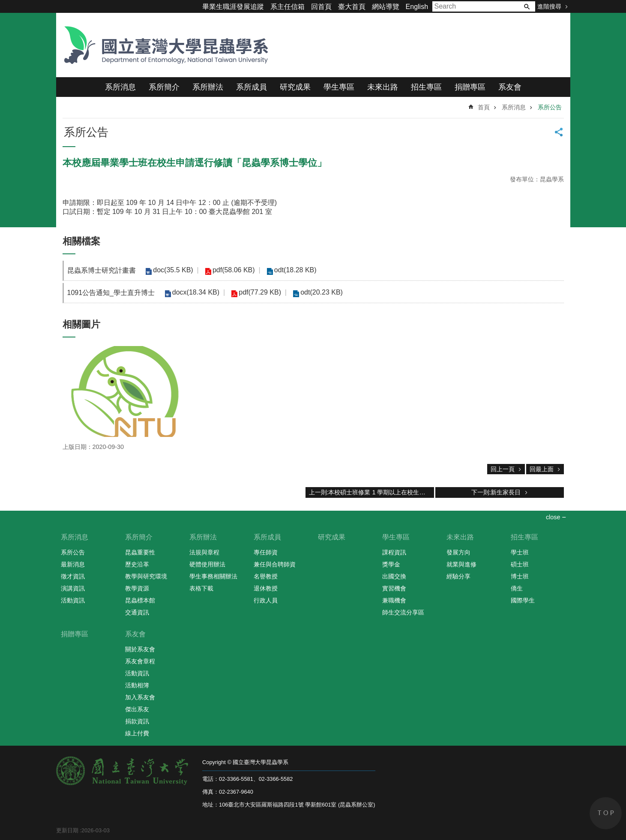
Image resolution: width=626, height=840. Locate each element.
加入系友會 (140, 697)
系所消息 (120, 87)
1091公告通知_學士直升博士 (111, 293)
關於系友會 (140, 649)
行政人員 (266, 600)
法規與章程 (204, 552)
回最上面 (542, 469)
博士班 (520, 576)
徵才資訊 (73, 576)
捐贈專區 (470, 87)
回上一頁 (503, 469)
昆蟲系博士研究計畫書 (102, 270)
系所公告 (550, 107)
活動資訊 (73, 600)
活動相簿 (137, 685)
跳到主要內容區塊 (4, 5)
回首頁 (321, 7)
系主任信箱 (288, 7)
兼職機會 (394, 600)
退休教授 (266, 588)
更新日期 (67, 830)
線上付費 (137, 733)
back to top (606, 813)
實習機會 (394, 588)
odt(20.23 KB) (316, 292)
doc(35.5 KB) (172, 270)
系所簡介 (164, 87)
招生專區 (426, 87)
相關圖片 (81, 324)
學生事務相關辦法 (213, 576)
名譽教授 (266, 576)
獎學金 (391, 564)
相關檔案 (81, 241)
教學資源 (137, 588)
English (417, 7)
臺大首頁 (352, 7)
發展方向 (458, 552)
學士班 (520, 552)
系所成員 (252, 87)
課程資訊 (394, 552)
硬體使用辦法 (207, 564)
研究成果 (295, 87)
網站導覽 (386, 7)
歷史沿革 (137, 564)
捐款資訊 (137, 721)
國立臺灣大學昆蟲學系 (163, 45)
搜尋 (527, 6)
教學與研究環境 (146, 576)
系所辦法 (208, 87)
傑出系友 (137, 709)
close (553, 517)
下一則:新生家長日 (496, 492)
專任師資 (266, 552)
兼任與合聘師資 (275, 564)
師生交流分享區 (403, 612)
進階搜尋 (549, 6)
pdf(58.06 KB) (230, 270)
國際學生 (523, 600)
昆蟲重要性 (140, 552)
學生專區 (339, 87)
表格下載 (201, 588)
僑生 (517, 588)
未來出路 (383, 87)
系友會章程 (140, 661)
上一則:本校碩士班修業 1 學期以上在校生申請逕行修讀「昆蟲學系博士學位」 (371, 492)
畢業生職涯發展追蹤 (233, 7)
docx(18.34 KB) (195, 292)
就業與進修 (461, 564)
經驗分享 (458, 576)
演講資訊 (73, 588)
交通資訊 (137, 612)
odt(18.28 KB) (289, 270)
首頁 (484, 107)
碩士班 (520, 564)
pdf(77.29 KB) (256, 292)
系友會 (510, 87)
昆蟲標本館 (140, 600)
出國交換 (394, 576)
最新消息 (73, 564)
